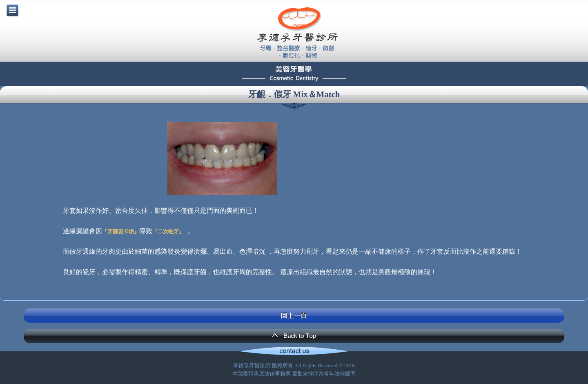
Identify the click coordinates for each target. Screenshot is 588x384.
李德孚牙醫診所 (297, 33)
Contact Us (294, 352)
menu (12, 10)
